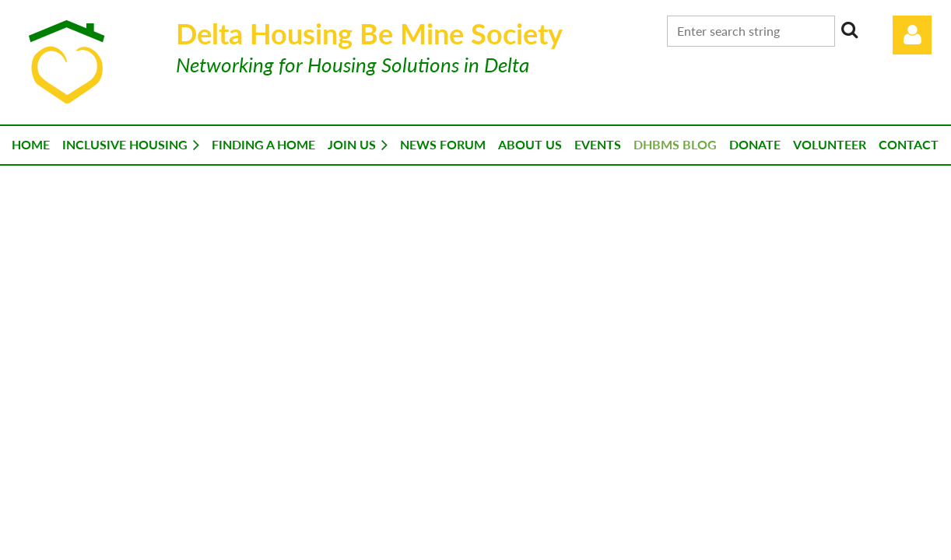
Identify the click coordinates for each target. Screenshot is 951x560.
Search (850, 30)
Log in (912, 35)
